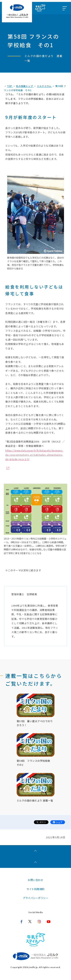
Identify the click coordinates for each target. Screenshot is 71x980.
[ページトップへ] (35, 862)
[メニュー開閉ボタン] (64, 8)
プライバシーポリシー (35, 898)
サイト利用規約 (35, 889)
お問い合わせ (35, 880)
